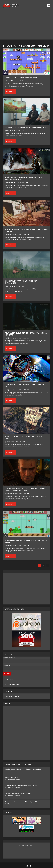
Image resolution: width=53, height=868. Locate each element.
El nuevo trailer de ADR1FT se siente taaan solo (24, 386)
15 (23, 131)
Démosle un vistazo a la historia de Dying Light (24, 438)
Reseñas (9, 771)
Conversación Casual (14, 779)
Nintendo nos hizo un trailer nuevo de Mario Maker (26, 541)
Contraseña (6, 665)
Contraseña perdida (12, 684)
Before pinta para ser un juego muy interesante (21, 282)
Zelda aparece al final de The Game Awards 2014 (26, 128)
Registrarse (9, 679)
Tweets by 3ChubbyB (12, 696)
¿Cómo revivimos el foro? (13, 777)
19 (27, 182)
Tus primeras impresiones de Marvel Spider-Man (22, 802)
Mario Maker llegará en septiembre (21, 78)
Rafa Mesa (10, 131)
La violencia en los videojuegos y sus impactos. (21, 785)
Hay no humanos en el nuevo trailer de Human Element (26, 230)
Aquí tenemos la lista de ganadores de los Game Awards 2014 (25, 178)
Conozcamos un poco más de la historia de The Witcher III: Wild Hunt (25, 490)
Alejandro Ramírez (12, 234)
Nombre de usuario (9, 658)
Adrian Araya (10, 442)
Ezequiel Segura (11, 81)
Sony (8, 804)
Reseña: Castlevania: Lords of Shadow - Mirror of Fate (24, 769)
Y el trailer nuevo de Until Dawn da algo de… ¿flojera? (26, 334)
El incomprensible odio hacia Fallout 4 (18, 794)
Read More (10, 91)
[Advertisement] (26, 26)
